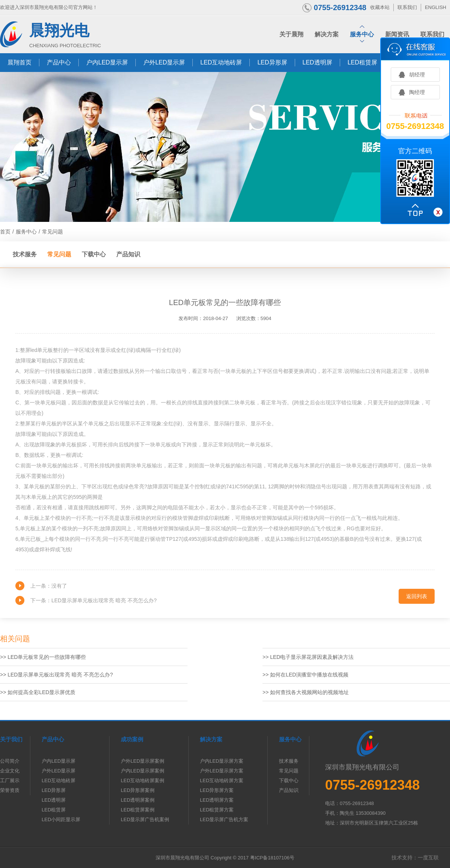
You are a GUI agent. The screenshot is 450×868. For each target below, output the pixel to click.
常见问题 (52, 232)
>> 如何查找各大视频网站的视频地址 (306, 692)
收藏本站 (380, 7)
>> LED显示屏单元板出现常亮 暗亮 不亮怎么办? (56, 675)
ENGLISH (436, 7)
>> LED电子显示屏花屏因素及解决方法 (308, 657)
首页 (5, 232)
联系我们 (407, 7)
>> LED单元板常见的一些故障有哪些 (43, 657)
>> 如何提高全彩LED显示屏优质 (38, 692)
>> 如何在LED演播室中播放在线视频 (306, 675)
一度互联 (428, 858)
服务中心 (26, 232)
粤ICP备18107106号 (272, 858)
